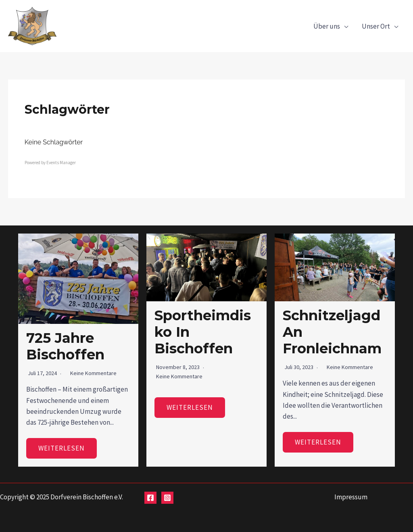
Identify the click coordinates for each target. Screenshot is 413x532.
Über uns (327, 26)
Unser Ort (376, 26)
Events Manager (61, 163)
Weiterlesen (62, 448)
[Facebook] (150, 498)
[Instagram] (167, 498)
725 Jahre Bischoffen (65, 346)
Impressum (351, 497)
